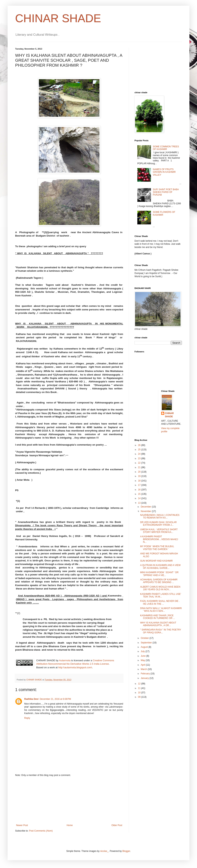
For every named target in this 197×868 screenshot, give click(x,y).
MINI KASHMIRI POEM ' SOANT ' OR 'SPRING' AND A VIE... (159, 574)
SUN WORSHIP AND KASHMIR (156, 561)
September (147, 643)
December (146, 507)
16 (140, 490)
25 (140, 450)
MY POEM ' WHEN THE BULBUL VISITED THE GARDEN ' (157, 548)
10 (140, 693)
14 (140, 498)
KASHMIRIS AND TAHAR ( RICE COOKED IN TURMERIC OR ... (158, 617)
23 (140, 458)
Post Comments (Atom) (41, 831)
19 (140, 476)
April (143, 665)
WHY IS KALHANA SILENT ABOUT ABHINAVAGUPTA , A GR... (158, 624)
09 (140, 697)
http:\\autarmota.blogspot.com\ (75, 667)
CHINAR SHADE (58, 18)
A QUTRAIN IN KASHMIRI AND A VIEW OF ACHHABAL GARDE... (160, 567)
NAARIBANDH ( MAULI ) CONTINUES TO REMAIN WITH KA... (160, 516)
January (145, 678)
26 (140, 445)
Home (70, 825)
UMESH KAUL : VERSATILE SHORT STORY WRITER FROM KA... (159, 531)
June (143, 656)
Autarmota (65, 660)
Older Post (117, 825)
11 (140, 688)
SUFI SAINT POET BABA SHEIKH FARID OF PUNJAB (166, 192)
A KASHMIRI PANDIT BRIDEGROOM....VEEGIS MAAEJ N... (159, 539)
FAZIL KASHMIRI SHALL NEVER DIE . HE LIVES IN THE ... (160, 602)
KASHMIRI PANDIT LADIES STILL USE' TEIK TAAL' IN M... (161, 595)
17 (140, 485)
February (146, 674)
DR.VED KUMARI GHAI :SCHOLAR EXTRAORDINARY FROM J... (158, 524)
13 (140, 503)
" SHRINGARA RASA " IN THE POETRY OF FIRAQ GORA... (161, 631)
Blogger (126, 851)
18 (140, 481)
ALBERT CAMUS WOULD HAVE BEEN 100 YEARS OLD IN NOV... (160, 588)
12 (140, 684)
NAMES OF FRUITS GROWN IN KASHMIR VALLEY (164, 172)
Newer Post (22, 825)
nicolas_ (104, 851)
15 (140, 494)
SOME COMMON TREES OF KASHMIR (166, 148)
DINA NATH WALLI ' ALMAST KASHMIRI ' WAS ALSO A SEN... (161, 610)
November (146, 511)
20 (140, 472)
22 (140, 463)
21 (140, 467)
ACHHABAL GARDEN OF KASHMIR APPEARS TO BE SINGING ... (159, 581)
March (144, 669)
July (143, 651)
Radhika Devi (31, 699)
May (143, 660)
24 (140, 454)
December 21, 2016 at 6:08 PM (55, 699)
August (145, 647)
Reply (27, 718)
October (145, 638)
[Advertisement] (69, 800)
